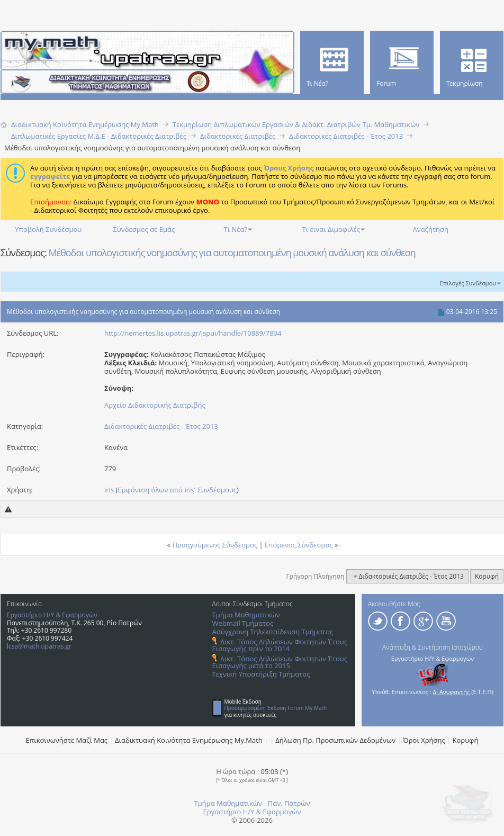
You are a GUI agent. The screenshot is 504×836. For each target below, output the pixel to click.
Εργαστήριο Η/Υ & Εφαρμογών (52, 615)
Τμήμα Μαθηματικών (246, 615)
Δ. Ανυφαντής (452, 692)
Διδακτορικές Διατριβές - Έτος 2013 (161, 426)
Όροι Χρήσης (424, 740)
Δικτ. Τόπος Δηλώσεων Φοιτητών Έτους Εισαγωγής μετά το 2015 (280, 662)
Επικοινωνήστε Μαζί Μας (67, 740)
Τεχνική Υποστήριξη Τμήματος (261, 674)
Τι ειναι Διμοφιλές (331, 229)
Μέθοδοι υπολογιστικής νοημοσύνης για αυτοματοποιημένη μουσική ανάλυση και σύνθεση (232, 253)
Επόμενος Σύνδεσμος (299, 545)
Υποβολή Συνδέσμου (48, 229)
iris (109, 490)
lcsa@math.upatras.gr (39, 646)
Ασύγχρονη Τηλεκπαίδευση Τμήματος (273, 632)
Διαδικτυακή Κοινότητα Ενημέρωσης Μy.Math (189, 740)
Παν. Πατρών (289, 803)
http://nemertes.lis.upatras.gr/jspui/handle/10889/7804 (193, 333)
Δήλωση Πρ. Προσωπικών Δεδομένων (335, 740)
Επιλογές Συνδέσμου (468, 283)
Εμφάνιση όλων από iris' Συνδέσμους (177, 490)
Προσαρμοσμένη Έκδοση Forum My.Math (276, 708)
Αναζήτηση (431, 229)
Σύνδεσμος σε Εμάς (144, 229)
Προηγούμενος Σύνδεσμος (215, 545)
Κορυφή (487, 576)
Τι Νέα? (236, 229)
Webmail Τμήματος (243, 623)
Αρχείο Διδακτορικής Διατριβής (155, 405)
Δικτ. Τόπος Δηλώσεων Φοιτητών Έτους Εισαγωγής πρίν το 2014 (280, 645)
